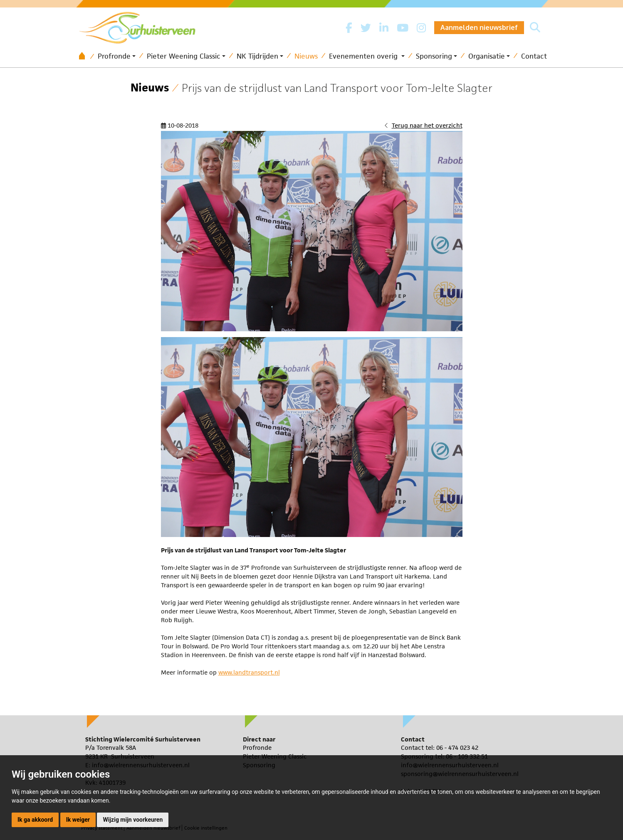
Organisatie (487, 56)
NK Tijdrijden (257, 56)
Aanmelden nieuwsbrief (479, 27)
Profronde (114, 56)
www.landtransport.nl (249, 672)
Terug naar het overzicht (427, 125)
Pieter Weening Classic (184, 56)
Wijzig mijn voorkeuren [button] (133, 820)
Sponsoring (434, 56)
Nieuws (306, 56)
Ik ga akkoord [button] (35, 820)
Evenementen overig (364, 56)
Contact (534, 56)
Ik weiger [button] (78, 820)
